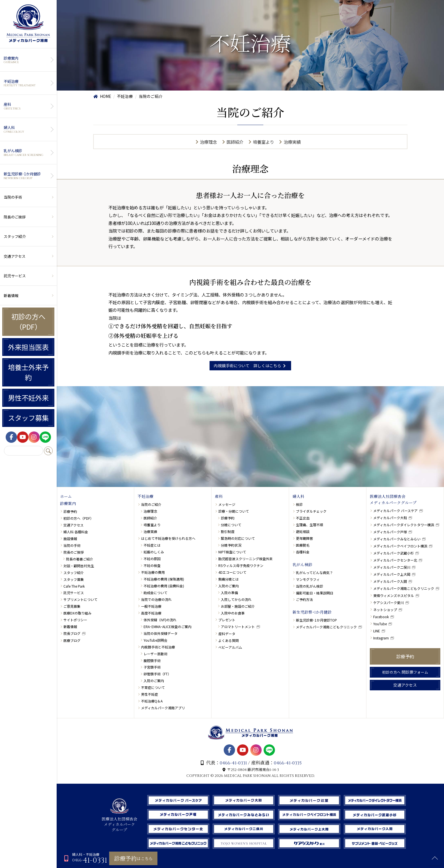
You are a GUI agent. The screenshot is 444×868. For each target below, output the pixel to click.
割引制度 (228, 531)
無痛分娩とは (229, 579)
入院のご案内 (154, 681)
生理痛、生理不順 (309, 525)
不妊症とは (152, 545)
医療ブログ (72, 640)
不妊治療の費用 (153, 572)
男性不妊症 (150, 694)
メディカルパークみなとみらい (397, 539)
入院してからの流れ (236, 599)
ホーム (66, 497)
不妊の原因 (152, 559)
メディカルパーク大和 (390, 518)
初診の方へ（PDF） (28, 322)
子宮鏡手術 (152, 667)
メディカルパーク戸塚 (390, 532)
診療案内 (28, 60)
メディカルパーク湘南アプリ (163, 708)
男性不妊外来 (28, 398)
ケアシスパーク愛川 (388, 602)
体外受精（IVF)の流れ (160, 620)
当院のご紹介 (151, 504)
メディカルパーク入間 (390, 581)
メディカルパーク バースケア (395, 511)
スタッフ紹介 (15, 236)
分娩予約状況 (231, 545)
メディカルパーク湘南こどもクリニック (326, 627)
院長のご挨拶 (15, 217)
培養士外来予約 (28, 372)
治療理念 (208, 142)
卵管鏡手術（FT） (157, 674)
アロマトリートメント (238, 627)
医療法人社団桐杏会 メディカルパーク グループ (119, 822)
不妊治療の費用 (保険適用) (164, 579)
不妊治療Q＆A (152, 701)
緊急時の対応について (238, 538)
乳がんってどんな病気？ (314, 572)
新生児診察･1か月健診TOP (316, 620)
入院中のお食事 (233, 613)
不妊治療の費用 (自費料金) (164, 586)
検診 (299, 504)
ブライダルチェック (311, 511)
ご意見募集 (72, 606)
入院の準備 (229, 593)
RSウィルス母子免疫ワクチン (241, 565)
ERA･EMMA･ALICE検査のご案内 (167, 627)
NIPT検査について (232, 552)
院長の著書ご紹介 (80, 559)
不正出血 (303, 518)
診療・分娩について (234, 511)
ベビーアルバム (230, 647)
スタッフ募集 (28, 418)
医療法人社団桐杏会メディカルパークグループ (393, 500)
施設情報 (70, 539)
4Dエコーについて (232, 572)
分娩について (231, 525)
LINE (377, 631)
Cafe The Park (74, 586)
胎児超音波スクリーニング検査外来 (246, 559)
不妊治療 (28, 83)
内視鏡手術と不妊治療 (158, 647)
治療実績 (292, 142)
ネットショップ (385, 610)
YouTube (380, 624)
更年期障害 (304, 538)
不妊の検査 (152, 565)
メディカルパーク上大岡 (392, 574)
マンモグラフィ (308, 579)
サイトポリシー (75, 620)
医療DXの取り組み (77, 613)
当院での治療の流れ (156, 599)
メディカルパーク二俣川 (392, 567)
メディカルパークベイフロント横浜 (400, 546)
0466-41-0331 (233, 763)
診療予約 (70, 511)
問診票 (405, 672)
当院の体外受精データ (161, 633)
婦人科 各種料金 (76, 532)
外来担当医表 (28, 347)
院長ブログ (72, 633)
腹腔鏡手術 (152, 660)
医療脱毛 (303, 545)
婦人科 (28, 129)
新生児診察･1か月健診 (28, 176)
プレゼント (227, 620)
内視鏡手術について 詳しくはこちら (250, 366)
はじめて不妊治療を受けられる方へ (168, 538)
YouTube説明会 (155, 640)
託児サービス (15, 276)
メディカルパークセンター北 (395, 560)
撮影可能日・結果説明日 (315, 593)
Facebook (381, 617)
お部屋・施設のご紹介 (238, 606)
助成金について (155, 593)
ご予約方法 (304, 599)
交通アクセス (15, 256)
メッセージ (227, 504)
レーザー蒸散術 (155, 654)
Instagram (381, 638)
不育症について (153, 687)
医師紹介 (235, 142)
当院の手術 (13, 197)
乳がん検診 (28, 152)
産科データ (227, 634)
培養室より (263, 142)
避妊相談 (303, 531)
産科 (28, 106)
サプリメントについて (80, 599)
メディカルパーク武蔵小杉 (393, 553)
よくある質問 (229, 640)
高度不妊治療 (151, 613)
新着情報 (11, 296)
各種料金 (303, 552)
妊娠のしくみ (154, 552)
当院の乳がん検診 (309, 586)
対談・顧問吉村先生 (79, 566)
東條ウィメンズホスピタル (394, 595)
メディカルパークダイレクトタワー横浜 (404, 525)
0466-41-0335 (288, 763)
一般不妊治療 (151, 606)
